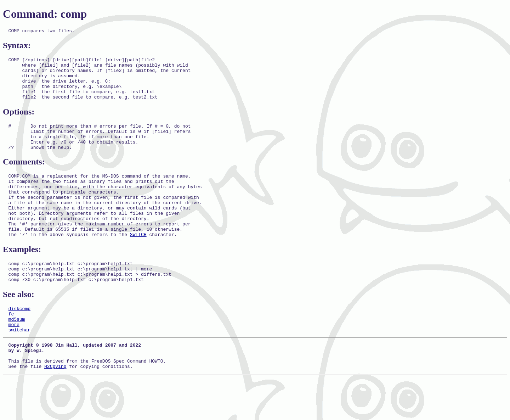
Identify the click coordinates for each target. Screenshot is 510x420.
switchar (19, 367)
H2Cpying (55, 409)
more (14, 360)
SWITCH (138, 262)
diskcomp (19, 341)
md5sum (17, 354)
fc (11, 348)
